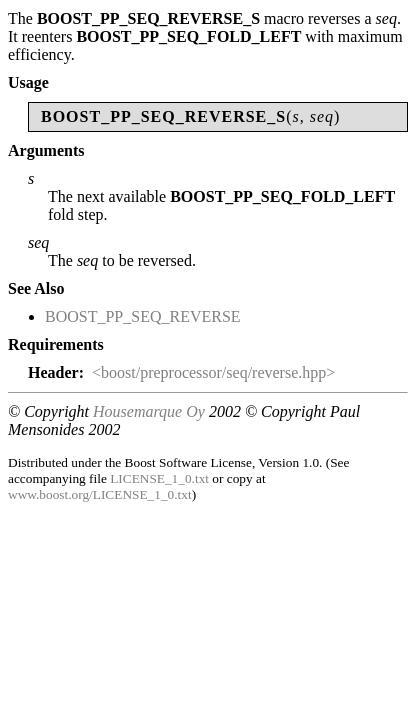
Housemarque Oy (149, 411)
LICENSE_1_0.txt (159, 478)
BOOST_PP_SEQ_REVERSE (143, 316)
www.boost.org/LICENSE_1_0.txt (100, 494)
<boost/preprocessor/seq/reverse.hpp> (213, 372)
